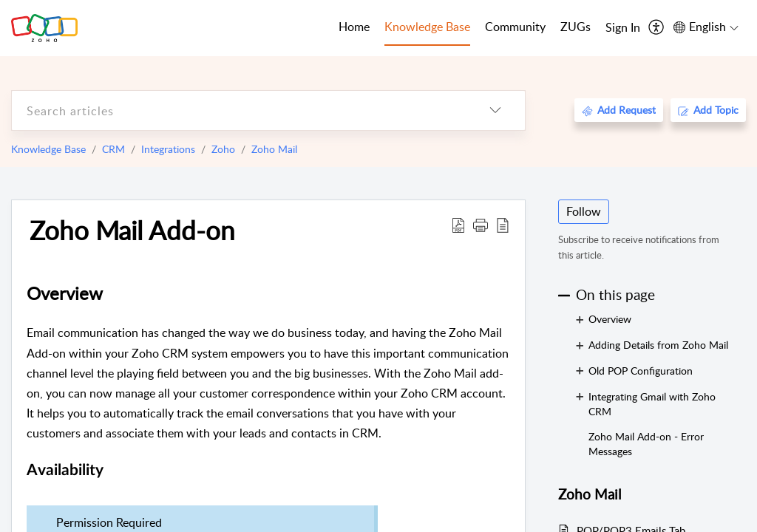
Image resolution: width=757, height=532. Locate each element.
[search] (239, 110)
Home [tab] (354, 27)
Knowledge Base (48, 149)
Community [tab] (515, 27)
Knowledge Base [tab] (427, 27)
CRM (113, 149)
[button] (481, 225)
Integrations (168, 149)
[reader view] (503, 225)
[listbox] (495, 110)
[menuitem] (623, 28)
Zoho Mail (274, 149)
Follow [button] (584, 211)
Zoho (223, 149)
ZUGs (576, 27)
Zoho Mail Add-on (132, 230)
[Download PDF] (458, 225)
